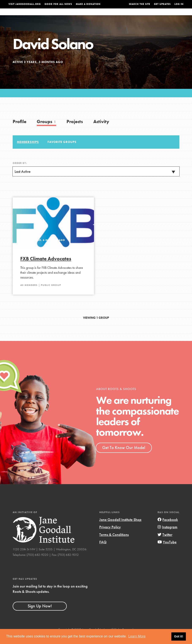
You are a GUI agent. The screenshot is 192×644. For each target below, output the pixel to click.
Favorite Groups (62, 150)
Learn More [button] (137, 636)
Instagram (167, 535)
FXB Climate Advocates (46, 267)
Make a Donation (88, 4)
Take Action (175, 16)
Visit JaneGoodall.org (25, 4)
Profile (20, 130)
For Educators (99, 16)
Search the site (140, 4)
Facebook (168, 528)
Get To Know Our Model (124, 456)
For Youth (76, 16)
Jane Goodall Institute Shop (120, 528)
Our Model (123, 16)
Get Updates (162, 4)
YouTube (167, 550)
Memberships (28, 150)
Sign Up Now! (40, 614)
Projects (142, 16)
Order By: (20, 172)
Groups (157, 16)
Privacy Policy (110, 535)
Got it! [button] (178, 636)
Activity (101, 130)
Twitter (165, 543)
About (60, 16)
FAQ (103, 550)
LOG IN (179, 4)
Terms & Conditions (114, 543)
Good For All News (58, 4)
